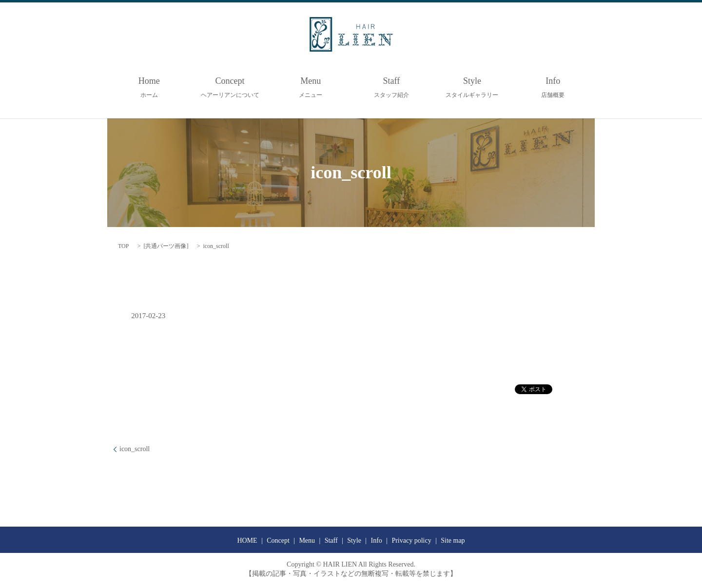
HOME (247, 541)
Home (149, 87)
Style (472, 87)
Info (553, 87)
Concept (230, 87)
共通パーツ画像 (166, 246)
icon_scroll (135, 449)
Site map (453, 541)
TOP (123, 246)
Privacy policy (411, 541)
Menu (311, 87)
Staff (391, 87)
